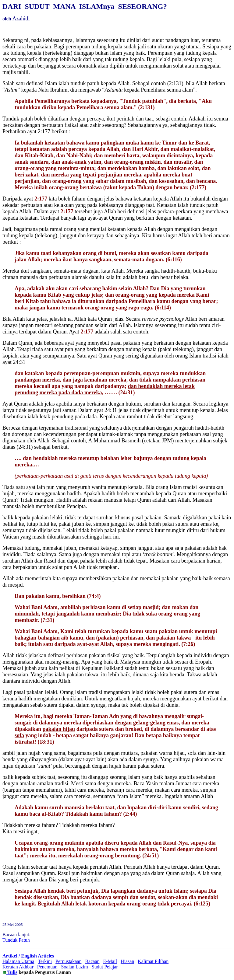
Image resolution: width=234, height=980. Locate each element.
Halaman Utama (18, 961)
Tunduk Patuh (16, 940)
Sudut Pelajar (105, 967)
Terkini (45, 961)
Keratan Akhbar (18, 967)
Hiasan (127, 961)
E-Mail (110, 961)
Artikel (10, 956)
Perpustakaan (68, 961)
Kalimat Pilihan (153, 961)
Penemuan (47, 967)
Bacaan (92, 961)
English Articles (37, 956)
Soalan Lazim (74, 967)
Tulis (12, 972)
